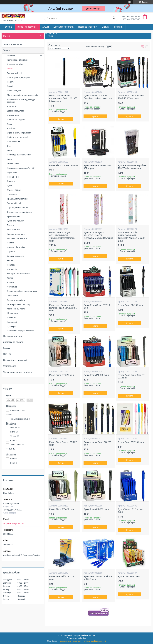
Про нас (7, 354)
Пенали (11, 82)
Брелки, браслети (15, 256)
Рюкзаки (11, 56)
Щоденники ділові (15, 111)
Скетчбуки (12, 194)
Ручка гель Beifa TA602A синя (62, 578)
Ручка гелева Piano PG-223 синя (97, 444)
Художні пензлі (14, 190)
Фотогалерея (10, 366)
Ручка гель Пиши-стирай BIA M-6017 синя (98, 578)
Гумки (10, 186)
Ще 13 (12, 449)
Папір (10, 124)
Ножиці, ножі (13, 177)
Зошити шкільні (14, 73)
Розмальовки (13, 164)
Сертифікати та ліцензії (15, 360)
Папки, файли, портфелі (18, 77)
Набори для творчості (17, 137)
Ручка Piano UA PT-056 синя (63, 165)
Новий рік (11, 318)
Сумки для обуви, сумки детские (22, 291)
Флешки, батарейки (16, 247)
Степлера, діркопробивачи (20, 212)
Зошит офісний (14, 203)
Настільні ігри (13, 142)
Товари (7, 50)
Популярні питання (48, 33)
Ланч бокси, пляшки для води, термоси (21, 101)
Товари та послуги (26, 27)
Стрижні (11, 252)
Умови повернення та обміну (18, 372)
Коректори (12, 172)
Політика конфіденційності (94, 641)
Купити (61, 119)
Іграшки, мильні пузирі (18, 199)
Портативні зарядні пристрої (20, 331)
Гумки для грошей (15, 221)
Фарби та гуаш (14, 91)
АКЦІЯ (45, 27)
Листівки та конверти (17, 238)
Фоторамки (12, 287)
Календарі (12, 322)
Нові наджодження (88, 27)
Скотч (10, 146)
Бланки (10, 282)
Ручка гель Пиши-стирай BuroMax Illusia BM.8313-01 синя (63, 308)
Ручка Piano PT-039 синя (96, 509)
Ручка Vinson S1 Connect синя (130, 511)
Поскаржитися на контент (70, 641)
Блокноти (11, 106)
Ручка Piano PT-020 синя (62, 375)
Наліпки (11, 243)
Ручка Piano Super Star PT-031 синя (131, 376)
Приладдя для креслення (19, 155)
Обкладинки (13, 296)
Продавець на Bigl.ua (76, 638)
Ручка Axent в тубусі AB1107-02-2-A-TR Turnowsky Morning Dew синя (98, 235)
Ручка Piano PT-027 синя (62, 509)
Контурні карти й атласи (18, 274)
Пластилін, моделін (16, 120)
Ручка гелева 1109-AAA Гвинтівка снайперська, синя (98, 97)
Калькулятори (14, 230)
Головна (8, 27)
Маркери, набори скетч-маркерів (22, 95)
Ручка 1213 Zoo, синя (129, 576)
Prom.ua (91, 635)
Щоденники (12, 313)
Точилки (11, 181)
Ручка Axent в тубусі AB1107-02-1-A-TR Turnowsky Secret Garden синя (62, 237)
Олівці (10, 86)
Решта (10, 260)
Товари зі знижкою (12, 44)
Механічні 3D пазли (16, 309)
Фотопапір (12, 269)
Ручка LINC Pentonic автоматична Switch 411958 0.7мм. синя (63, 98)
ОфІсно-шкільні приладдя (19, 133)
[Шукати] (114, 18)
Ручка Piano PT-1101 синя (131, 442)
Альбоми (11, 128)
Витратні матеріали (16, 300)
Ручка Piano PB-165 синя (131, 305)
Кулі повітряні (13, 216)
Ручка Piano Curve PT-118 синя (97, 307)
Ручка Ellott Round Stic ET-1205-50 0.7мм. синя (131, 97)
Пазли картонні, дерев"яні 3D (21, 168)
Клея (9, 159)
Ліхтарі (10, 278)
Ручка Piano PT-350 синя (96, 375)
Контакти (119, 27)
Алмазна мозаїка (15, 64)
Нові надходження (12, 336)
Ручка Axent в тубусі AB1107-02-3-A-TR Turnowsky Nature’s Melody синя (131, 237)
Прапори (11, 265)
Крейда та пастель (16, 234)
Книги (10, 150)
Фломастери (13, 115)
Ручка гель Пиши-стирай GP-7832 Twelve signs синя (133, 167)
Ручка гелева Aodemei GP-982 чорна (97, 167)
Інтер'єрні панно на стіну (19, 304)
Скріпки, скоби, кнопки (17, 208)
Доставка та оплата (63, 27)
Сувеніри (11, 326)
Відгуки (106, 27)
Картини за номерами (17, 60)
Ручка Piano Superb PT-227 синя (63, 444)
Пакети (10, 225)
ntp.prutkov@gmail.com (14, 523)
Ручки (10, 69)
